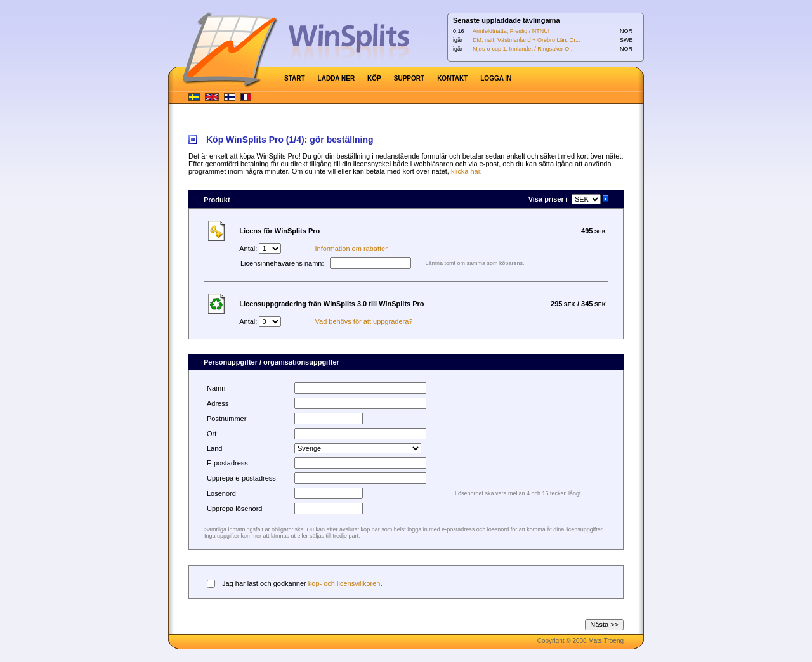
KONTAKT (452, 78)
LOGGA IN (496, 78)
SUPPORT (409, 78)
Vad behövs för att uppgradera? (364, 321)
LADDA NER (337, 78)
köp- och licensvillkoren (344, 583)
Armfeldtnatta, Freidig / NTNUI (511, 31)
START (295, 78)
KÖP (374, 78)
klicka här (466, 171)
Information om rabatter (351, 249)
